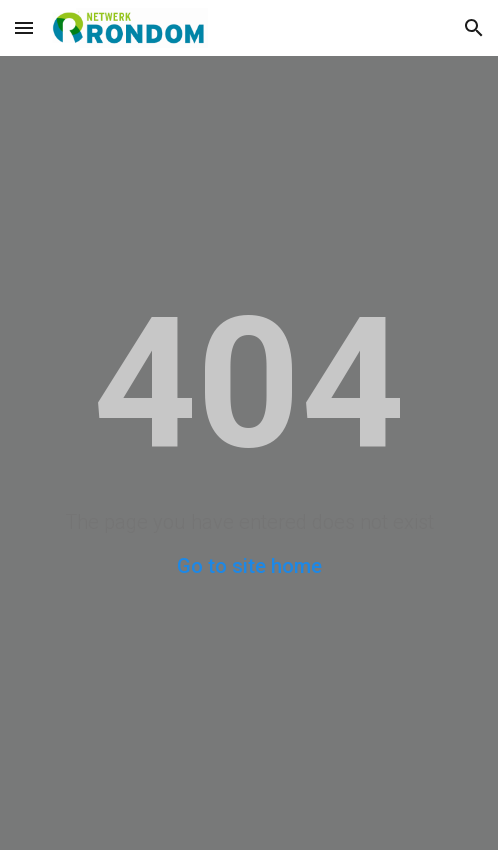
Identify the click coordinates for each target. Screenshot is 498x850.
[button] (24, 27)
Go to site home (249, 566)
